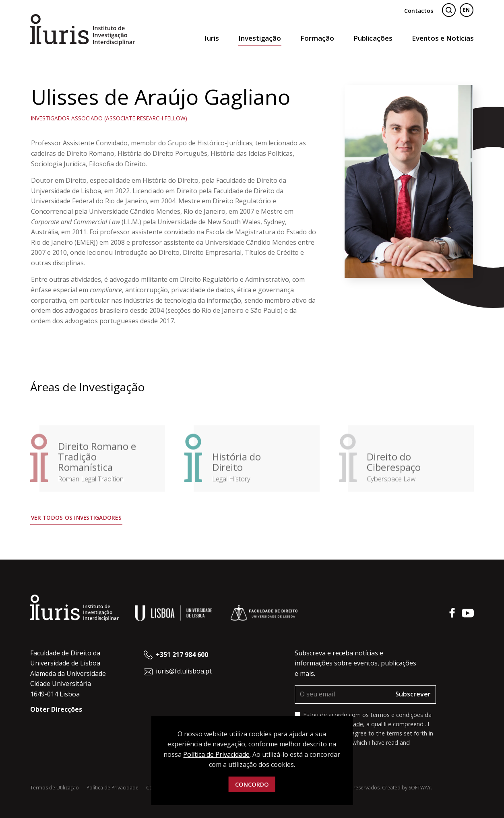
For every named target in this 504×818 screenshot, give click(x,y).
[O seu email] (343, 694)
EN (466, 10)
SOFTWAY (420, 788)
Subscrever (413, 694)
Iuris (212, 38)
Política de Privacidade (113, 788)
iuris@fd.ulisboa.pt (184, 671)
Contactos (419, 11)
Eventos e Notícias (443, 38)
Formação (317, 38)
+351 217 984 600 (182, 655)
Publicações (373, 38)
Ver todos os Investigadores (76, 517)
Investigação (260, 38)
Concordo (252, 784)
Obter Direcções (56, 709)
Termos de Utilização (55, 788)
